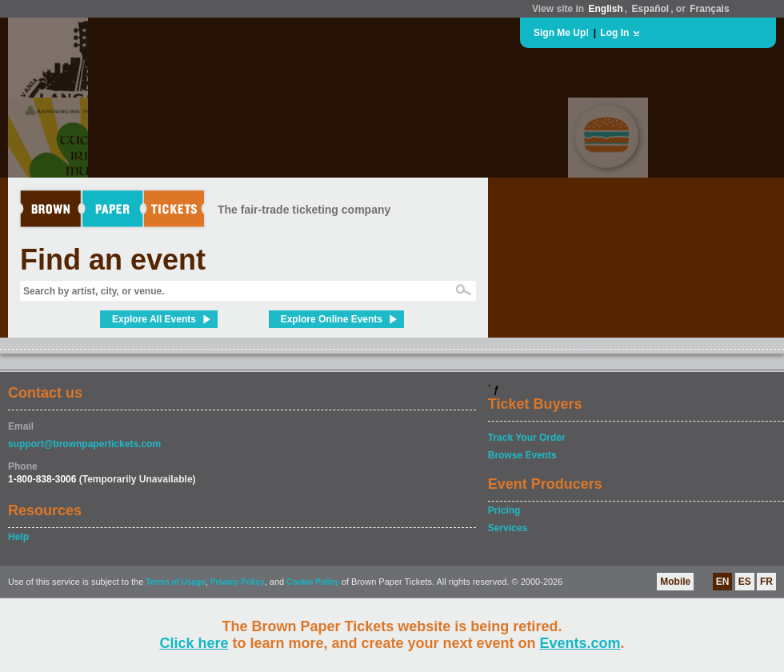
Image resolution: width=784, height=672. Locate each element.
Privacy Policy (238, 582)
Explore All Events (154, 319)
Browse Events (522, 455)
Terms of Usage (175, 582)
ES (745, 582)
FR (766, 582)
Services (508, 528)
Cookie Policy (313, 582)
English (605, 9)
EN (723, 582)
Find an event (113, 260)
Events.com (580, 643)
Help (18, 537)
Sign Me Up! (561, 33)
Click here (194, 643)
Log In (614, 33)
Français (709, 9)
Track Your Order (527, 438)
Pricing (504, 510)
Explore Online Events (332, 319)
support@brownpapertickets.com (84, 444)
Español (651, 9)
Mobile (675, 582)
